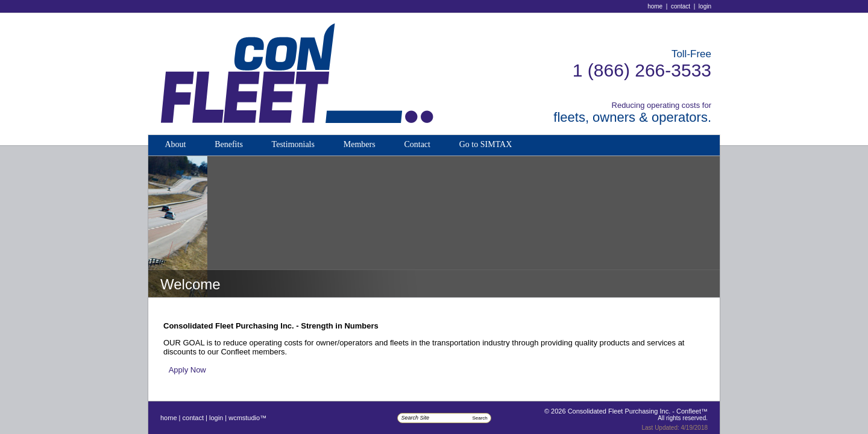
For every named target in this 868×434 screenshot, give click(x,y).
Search (480, 418)
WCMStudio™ (247, 418)
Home (655, 6)
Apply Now (187, 370)
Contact (681, 6)
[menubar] (338, 145)
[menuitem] (175, 145)
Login (705, 6)
